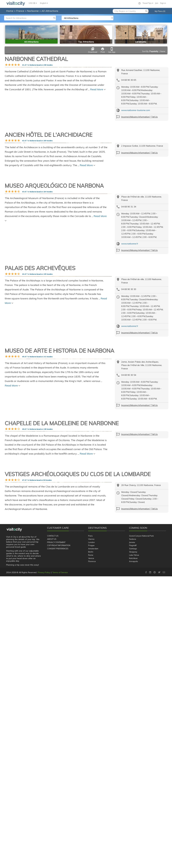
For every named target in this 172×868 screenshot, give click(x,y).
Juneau (132, 834)
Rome (91, 847)
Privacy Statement (56, 834)
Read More (98, 145)
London (91, 834)
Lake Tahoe (134, 847)
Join (157, 3)
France (21, 11)
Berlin (91, 843)
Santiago (133, 840)
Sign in (163, 3)
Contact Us (53, 827)
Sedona (133, 831)
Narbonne (33, 11)
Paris (90, 827)
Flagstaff (133, 837)
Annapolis (134, 853)
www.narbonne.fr (130, 330)
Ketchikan (133, 850)
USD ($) (33, 3)
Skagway (133, 843)
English (44, 3)
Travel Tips (148, 3)
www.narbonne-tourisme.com (136, 110)
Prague (91, 837)
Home (10, 11)
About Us (52, 831)
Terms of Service (60, 864)
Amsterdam (93, 840)
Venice (91, 850)
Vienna (91, 831)
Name (163, 51)
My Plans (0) (160, 11)
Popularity (154, 51)
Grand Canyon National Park (141, 827)
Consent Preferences (58, 840)
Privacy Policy (44, 864)
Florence (92, 853)
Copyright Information (59, 837)
